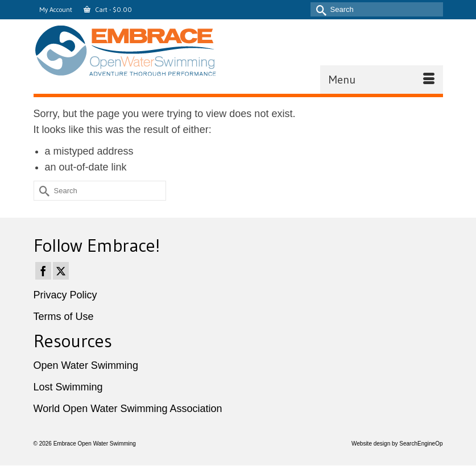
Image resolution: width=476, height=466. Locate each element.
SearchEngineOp (421, 444)
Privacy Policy (65, 295)
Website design (371, 444)
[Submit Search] (319, 9)
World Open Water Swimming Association (128, 409)
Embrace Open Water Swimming (95, 444)
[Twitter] (61, 271)
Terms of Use (64, 317)
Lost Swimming (68, 387)
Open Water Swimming (86, 365)
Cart (108, 9)
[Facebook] (43, 271)
